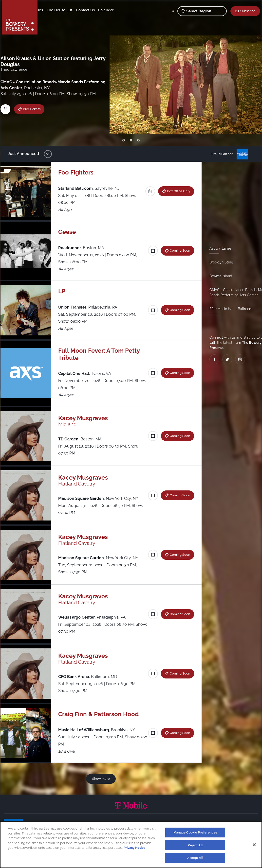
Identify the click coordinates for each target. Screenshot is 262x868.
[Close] (254, 845)
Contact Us (51, 17)
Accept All (195, 858)
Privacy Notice (134, 848)
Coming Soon (178, 250)
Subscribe (248, 11)
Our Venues (67, 10)
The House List (93, 10)
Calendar (72, 17)
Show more (102, 779)
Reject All (195, 845)
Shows (48, 10)
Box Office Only (177, 191)
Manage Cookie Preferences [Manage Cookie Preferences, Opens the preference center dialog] (195, 832)
